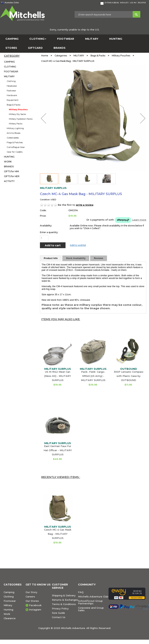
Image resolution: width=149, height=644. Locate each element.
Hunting (8, 610)
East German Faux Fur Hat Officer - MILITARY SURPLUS (58, 450)
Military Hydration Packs (21, 119)
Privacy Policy (60, 608)
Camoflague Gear (16, 147)
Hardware (12, 95)
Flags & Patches (15, 142)
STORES (11, 48)
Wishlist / (124, 3)
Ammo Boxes (14, 133)
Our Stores (32, 601)
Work (7, 614)
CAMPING (12, 39)
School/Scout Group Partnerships (90, 602)
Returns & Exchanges (65, 600)
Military (8, 605)
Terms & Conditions (64, 604)
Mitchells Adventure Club (93, 597)
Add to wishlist (78, 245)
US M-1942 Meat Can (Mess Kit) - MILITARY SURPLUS (58, 376)
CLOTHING (38, 39)
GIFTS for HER (12, 176)
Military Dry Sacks (17, 114)
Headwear (12, 86)
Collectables (13, 138)
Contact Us (59, 617)
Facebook (35, 605)
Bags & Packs (14, 105)
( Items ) (109, 3)
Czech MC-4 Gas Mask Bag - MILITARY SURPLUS (58, 534)
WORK (8, 162)
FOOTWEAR (66, 39)
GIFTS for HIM (11, 171)
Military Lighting (15, 128)
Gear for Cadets (15, 152)
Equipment (13, 100)
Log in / (133, 3)
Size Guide (58, 613)
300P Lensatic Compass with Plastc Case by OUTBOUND (129, 376)
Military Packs (16, 124)
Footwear (11, 91)
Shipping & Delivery (64, 595)
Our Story (31, 592)
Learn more (139, 220)
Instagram (35, 610)
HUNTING (116, 39)
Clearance (10, 618)
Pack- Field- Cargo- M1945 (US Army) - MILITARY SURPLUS (93, 376)
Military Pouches (18, 109)
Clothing (11, 81)
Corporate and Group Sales (91, 609)
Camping (9, 592)
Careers (30, 597)
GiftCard (35, 48)
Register (142, 3)
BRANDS (60, 48)
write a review (85, 205)
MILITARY (92, 39)
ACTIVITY (9, 181)
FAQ (81, 592)
